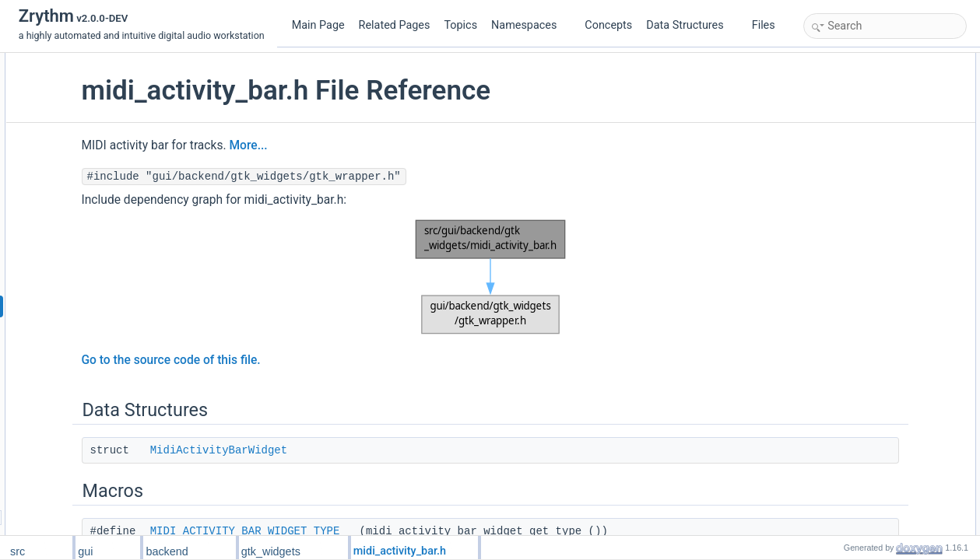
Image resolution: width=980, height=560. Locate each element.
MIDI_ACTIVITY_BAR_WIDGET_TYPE (371, 531)
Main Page (318, 25)
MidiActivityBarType (861, 147)
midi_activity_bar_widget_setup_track (898, 215)
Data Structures (691, 25)
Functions (828, 181)
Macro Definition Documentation (875, 284)
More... (374, 145)
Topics (460, 25)
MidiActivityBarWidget (344, 450)
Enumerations (837, 130)
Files (769, 25)
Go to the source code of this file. (297, 360)
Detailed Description (850, 267)
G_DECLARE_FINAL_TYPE (879, 198)
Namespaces (530, 25)
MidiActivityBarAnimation (872, 164)
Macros (823, 96)
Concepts (608, 25)
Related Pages (395, 25)
